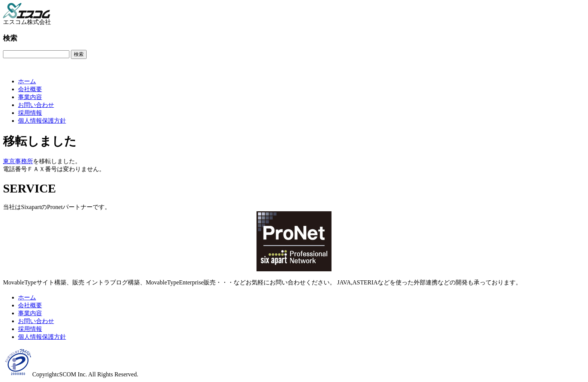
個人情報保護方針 (42, 121)
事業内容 (30, 97)
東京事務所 (18, 161)
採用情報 (30, 113)
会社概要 (30, 89)
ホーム (27, 81)
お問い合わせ (36, 105)
